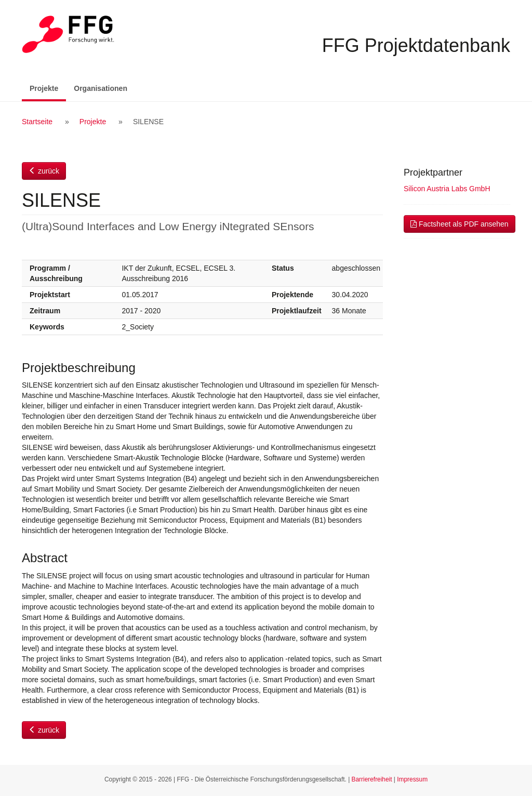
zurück (44, 171)
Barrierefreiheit (372, 779)
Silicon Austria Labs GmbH (447, 189)
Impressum (412, 779)
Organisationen (101, 88)
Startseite (37, 122)
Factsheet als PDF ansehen (460, 224)
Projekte (48, 88)
